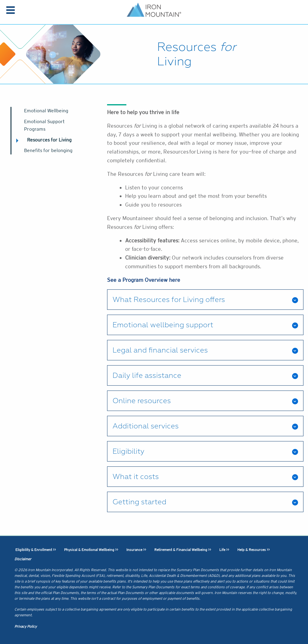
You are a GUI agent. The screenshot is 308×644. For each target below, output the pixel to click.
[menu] (11, 11)
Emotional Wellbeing (46, 111)
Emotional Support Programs (44, 125)
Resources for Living (49, 140)
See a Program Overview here (144, 280)
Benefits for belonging (48, 150)
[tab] (205, 300)
